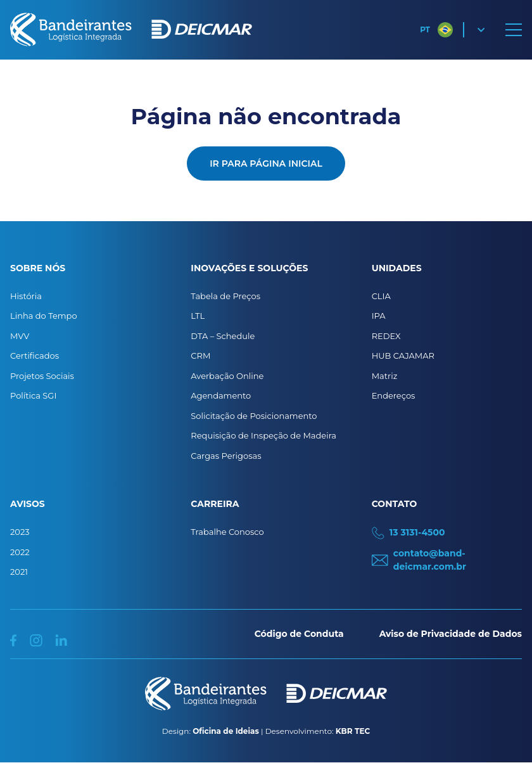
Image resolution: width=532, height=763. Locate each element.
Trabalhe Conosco (227, 532)
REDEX (386, 336)
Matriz (385, 376)
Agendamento (221, 395)
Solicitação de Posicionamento (254, 416)
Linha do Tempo (44, 316)
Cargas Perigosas (226, 456)
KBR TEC (353, 731)
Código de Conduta (299, 634)
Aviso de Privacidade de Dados (451, 634)
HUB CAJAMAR (403, 356)
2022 (20, 552)
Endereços (394, 395)
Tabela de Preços (225, 296)
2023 (20, 532)
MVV (20, 336)
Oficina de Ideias (226, 731)
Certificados (35, 356)
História (26, 296)
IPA (379, 316)
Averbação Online (227, 376)
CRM (200, 356)
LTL (198, 316)
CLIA (381, 296)
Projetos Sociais (42, 376)
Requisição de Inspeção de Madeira (263, 435)
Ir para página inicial (266, 163)
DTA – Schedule (223, 336)
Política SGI (33, 395)
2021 (19, 572)
